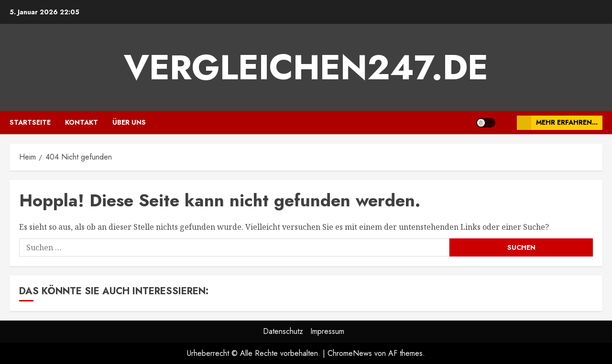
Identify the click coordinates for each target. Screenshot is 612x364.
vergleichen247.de (306, 67)
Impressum (327, 331)
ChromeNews (350, 353)
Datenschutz (283, 331)
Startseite (30, 122)
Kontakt (82, 122)
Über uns (129, 122)
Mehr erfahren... (557, 123)
